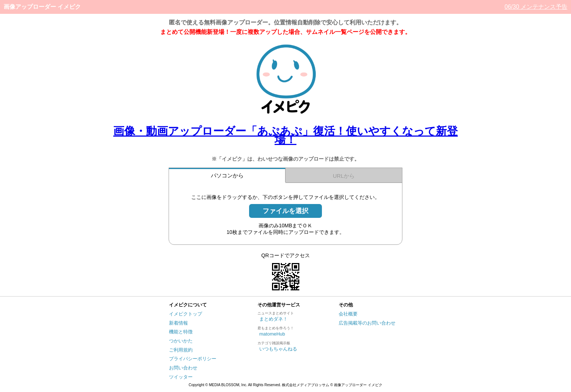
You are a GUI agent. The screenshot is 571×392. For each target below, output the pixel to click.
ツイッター (181, 377)
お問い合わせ (183, 368)
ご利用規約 (181, 350)
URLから (344, 176)
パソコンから (227, 175)
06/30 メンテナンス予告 (536, 7)
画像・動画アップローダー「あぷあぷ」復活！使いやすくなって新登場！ (285, 135)
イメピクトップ (186, 314)
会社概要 (348, 314)
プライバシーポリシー (193, 359)
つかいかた (181, 341)
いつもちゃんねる (278, 349)
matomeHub (272, 334)
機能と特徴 (181, 332)
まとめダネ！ (273, 319)
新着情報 (178, 323)
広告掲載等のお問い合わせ (367, 323)
